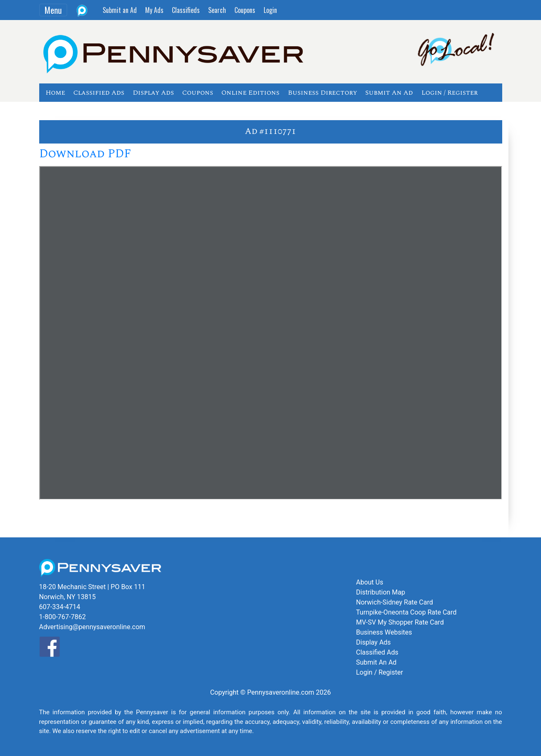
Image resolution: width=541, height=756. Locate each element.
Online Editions (250, 93)
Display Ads (153, 93)
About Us (370, 582)
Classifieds (186, 10)
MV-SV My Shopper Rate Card (400, 622)
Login (270, 10)
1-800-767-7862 (63, 617)
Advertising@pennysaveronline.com (92, 627)
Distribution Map (381, 592)
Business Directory (322, 93)
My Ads (154, 10)
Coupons (245, 10)
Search (217, 10)
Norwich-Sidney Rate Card (395, 602)
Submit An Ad (389, 93)
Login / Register (449, 93)
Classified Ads (99, 93)
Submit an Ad (120, 10)
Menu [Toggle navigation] (53, 10)
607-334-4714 (60, 607)
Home (55, 93)
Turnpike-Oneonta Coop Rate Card (406, 612)
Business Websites (384, 632)
